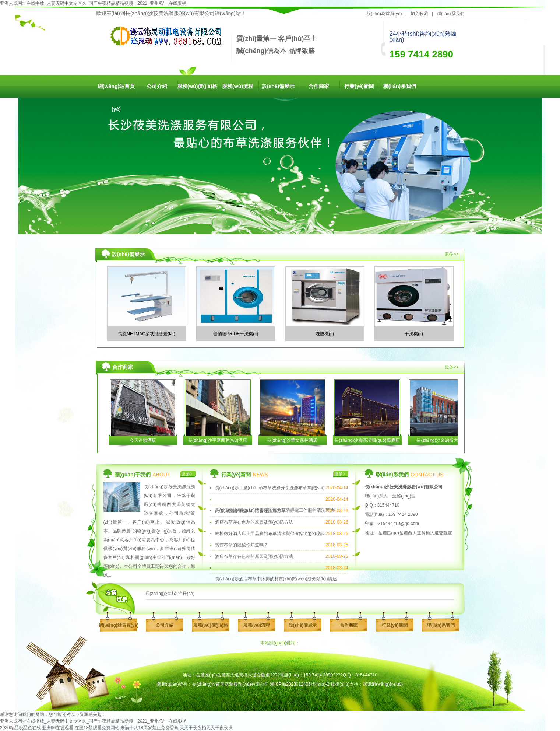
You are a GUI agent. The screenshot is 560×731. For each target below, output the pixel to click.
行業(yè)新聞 (359, 86)
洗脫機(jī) (325, 334)
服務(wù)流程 (238, 86)
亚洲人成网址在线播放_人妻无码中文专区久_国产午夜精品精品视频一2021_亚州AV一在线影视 (93, 3)
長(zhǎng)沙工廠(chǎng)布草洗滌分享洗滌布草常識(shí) (270, 488)
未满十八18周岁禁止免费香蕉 (149, 728)
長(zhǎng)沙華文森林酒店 (292, 440)
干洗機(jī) (414, 334)
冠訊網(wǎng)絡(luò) (383, 684)
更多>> (451, 254)
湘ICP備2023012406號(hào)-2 (300, 684)
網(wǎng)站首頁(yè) (116, 90)
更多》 (188, 474)
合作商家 (319, 86)
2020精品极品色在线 (20, 728)
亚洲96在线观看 (58, 728)
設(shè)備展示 (278, 86)
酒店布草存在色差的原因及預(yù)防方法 (254, 522)
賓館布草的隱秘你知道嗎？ (242, 545)
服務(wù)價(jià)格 (197, 86)
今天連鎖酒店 (143, 440)
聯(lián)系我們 (450, 14)
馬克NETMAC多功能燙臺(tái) (146, 334)
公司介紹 (157, 86)
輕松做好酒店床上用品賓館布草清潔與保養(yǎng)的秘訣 (270, 534)
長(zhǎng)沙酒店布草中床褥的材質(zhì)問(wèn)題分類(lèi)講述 (276, 579)
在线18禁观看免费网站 (97, 728)
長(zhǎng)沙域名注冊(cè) (170, 594)
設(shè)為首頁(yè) (384, 14)
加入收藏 (419, 14)
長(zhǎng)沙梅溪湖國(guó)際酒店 (367, 440)
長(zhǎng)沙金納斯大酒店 (442, 440)
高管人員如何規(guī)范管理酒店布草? (252, 511)
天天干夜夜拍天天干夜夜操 (206, 728)
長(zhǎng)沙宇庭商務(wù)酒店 (218, 440)
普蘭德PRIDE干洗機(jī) (236, 334)
